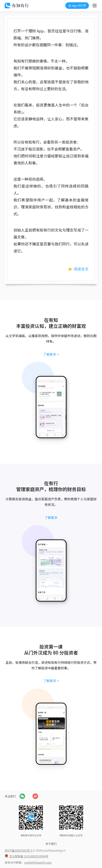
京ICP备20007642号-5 (19, 850)
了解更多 (51, 517)
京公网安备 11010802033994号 (29, 856)
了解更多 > (51, 354)
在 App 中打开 (77, 5)
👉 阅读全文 (78, 269)
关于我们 (51, 844)
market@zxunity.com (38, 862)
